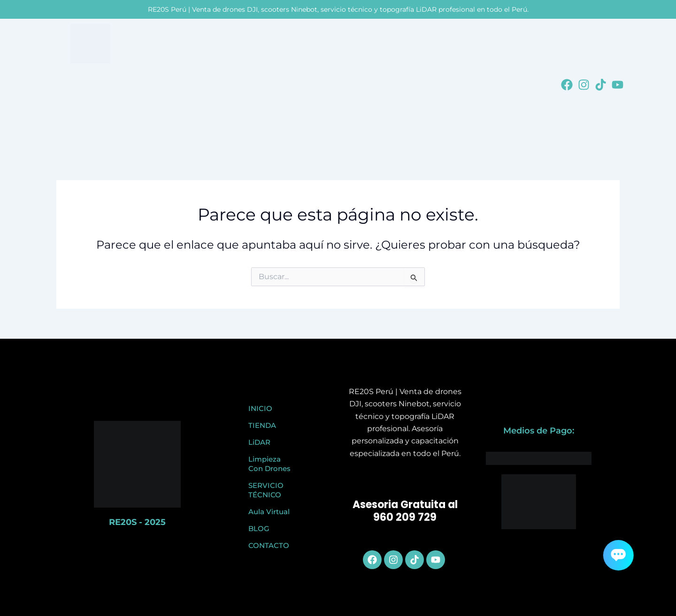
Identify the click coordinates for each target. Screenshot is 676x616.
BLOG (259, 529)
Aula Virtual (269, 512)
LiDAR (259, 442)
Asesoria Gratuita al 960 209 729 (405, 511)
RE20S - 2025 (137, 522)
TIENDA (262, 425)
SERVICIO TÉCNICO (266, 490)
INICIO (260, 408)
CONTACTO (269, 545)
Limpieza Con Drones (269, 464)
